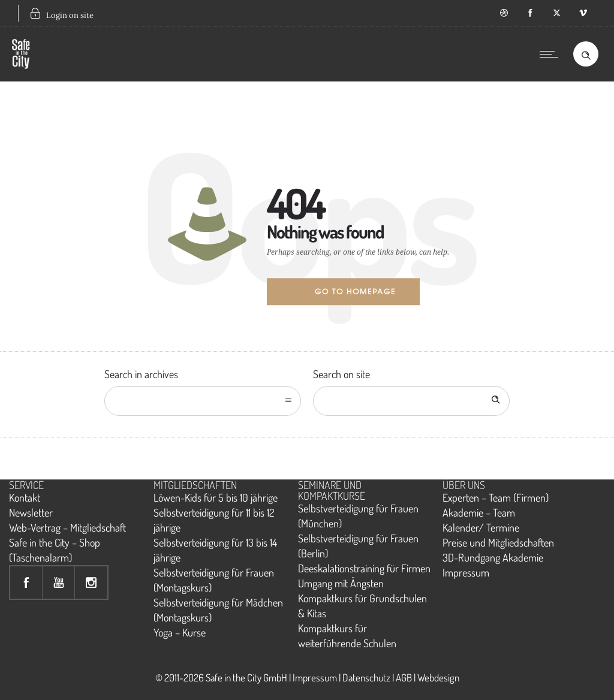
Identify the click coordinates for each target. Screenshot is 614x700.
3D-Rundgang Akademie (493, 557)
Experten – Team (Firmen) (496, 497)
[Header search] (586, 53)
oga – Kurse (183, 632)
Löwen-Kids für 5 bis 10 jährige (216, 497)
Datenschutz (366, 678)
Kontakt (25, 497)
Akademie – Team (479, 512)
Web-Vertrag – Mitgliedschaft (67, 527)
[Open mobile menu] (552, 54)
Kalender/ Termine (481, 527)
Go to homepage (355, 291)
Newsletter (31, 512)
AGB (404, 678)
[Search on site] (411, 401)
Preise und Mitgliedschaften (498, 542)
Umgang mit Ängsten (341, 583)
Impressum (466, 572)
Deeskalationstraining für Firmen (364, 568)
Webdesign (438, 678)
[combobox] (203, 401)
